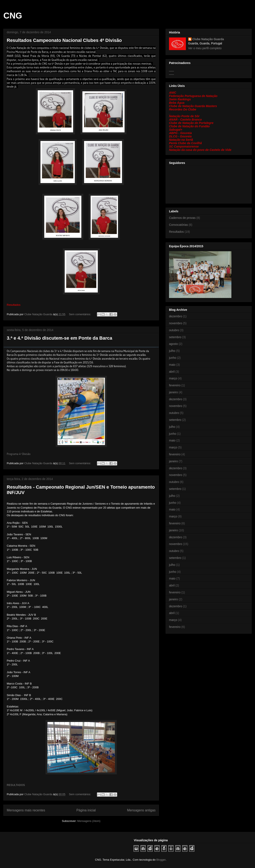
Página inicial (86, 810)
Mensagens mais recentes (26, 810)
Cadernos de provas (182, 218)
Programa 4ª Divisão (19, 454)
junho (173, 358)
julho (172, 351)
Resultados (176, 232)
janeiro (173, 392)
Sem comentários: (80, 314)
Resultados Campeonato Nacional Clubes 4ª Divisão (64, 40)
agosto (173, 344)
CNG (13, 16)
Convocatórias (178, 225)
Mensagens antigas (141, 810)
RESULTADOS (16, 785)
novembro (176, 323)
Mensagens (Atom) (89, 821)
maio (172, 365)
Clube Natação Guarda (208, 39)
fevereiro (175, 385)
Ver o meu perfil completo (205, 48)
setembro (175, 337)
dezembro (176, 316)
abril (172, 372)
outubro (174, 330)
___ (171, 70)
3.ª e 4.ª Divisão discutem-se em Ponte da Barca (60, 338)
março (173, 378)
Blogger (161, 860)
